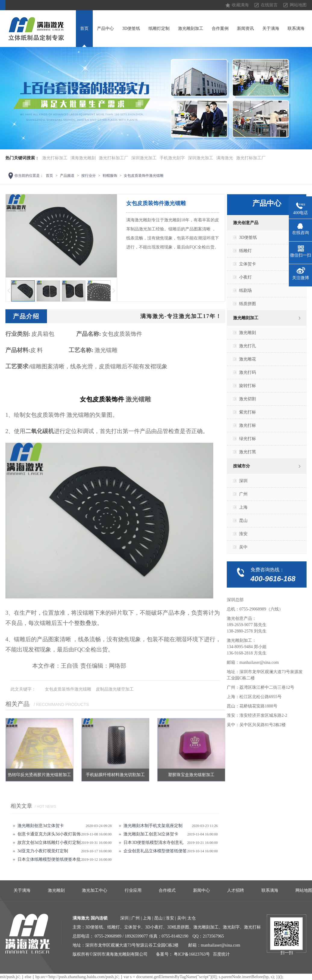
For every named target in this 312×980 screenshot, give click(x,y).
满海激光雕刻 (83, 158)
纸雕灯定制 (159, 28)
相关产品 (17, 704)
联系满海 (296, 28)
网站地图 (298, 5)
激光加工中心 (95, 890)
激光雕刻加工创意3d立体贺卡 (151, 834)
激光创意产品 (246, 223)
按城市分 (242, 466)
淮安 (243, 534)
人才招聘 (236, 890)
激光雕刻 (248, 333)
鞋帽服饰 (110, 176)
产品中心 (105, 28)
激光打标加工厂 (114, 158)
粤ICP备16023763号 (192, 954)
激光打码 (248, 372)
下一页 (114, 291)
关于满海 (271, 28)
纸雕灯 (245, 251)
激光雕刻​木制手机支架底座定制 (153, 826)
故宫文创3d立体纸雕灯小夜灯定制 (49, 843)
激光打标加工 (55, 158)
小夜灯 (245, 277)
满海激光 (225, 158)
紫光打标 (248, 412)
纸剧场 (245, 290)
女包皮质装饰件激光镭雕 (144, 176)
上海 (243, 507)
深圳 (243, 481)
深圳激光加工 (144, 158)
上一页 (8, 291)
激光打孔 (248, 346)
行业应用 (133, 890)
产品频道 (67, 176)
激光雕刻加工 (191, 28)
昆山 (243, 521)
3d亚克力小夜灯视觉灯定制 (43, 851)
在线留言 (269, 5)
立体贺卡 (248, 264)
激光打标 (248, 425)
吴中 (243, 547)
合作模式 (167, 890)
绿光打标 (248, 439)
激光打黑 (248, 452)
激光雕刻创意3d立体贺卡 (41, 826)
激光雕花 (248, 359)
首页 (84, 28)
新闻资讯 (245, 28)
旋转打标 (248, 386)
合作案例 (220, 28)
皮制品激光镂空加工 (115, 689)
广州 (243, 494)
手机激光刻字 (172, 158)
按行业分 (89, 176)
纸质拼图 (248, 304)
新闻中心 (201, 890)
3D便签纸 (131, 28)
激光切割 (248, 399)
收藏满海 (240, 5)
